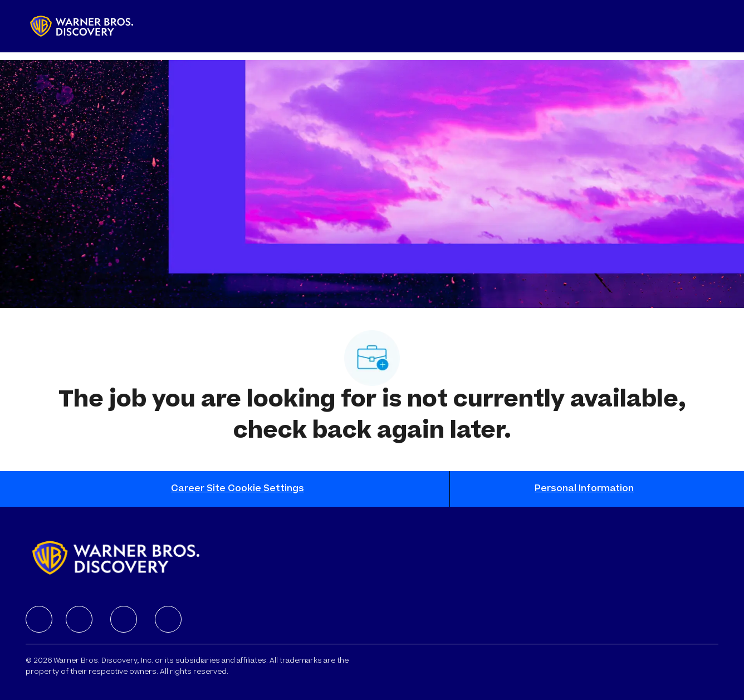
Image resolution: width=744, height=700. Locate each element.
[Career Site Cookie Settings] (238, 489)
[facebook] (39, 619)
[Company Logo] (82, 26)
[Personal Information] (584, 489)
